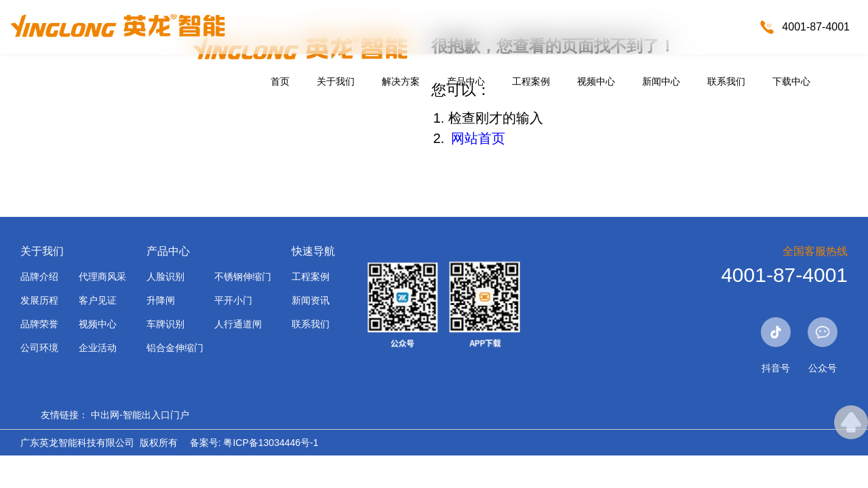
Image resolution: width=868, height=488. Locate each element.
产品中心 (466, 81)
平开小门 (233, 300)
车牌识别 (165, 324)
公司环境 (39, 348)
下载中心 (791, 81)
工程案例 (531, 81)
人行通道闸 (238, 324)
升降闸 (161, 300)
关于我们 (336, 81)
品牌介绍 (39, 277)
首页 (280, 81)
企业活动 (98, 348)
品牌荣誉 (39, 324)
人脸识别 (165, 277)
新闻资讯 (311, 300)
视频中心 (596, 81)
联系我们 (726, 81)
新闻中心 (661, 81)
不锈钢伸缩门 (243, 277)
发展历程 (39, 300)
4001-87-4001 (816, 27)
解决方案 (401, 81)
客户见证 (98, 300)
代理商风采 (102, 277)
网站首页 (478, 138)
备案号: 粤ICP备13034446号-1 (254, 443)
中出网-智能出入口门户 (140, 415)
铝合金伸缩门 (175, 348)
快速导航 (313, 251)
